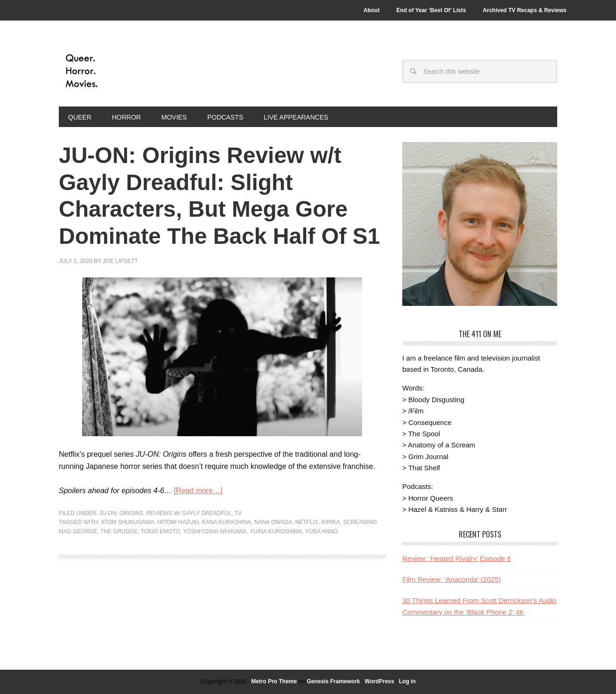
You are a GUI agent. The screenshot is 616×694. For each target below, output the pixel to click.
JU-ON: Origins (121, 513)
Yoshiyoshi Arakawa (215, 531)
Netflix (307, 522)
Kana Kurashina (227, 522)
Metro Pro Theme (274, 681)
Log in (407, 681)
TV (238, 513)
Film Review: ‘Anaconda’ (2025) (451, 579)
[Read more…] (198, 491)
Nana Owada (273, 522)
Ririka (331, 522)
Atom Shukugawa (128, 522)
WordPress (380, 681)
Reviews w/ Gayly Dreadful (189, 513)
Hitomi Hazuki (178, 522)
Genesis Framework (333, 681)
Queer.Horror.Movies (122, 71)
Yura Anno (322, 531)
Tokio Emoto (161, 531)
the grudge (119, 531)
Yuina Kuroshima (276, 531)
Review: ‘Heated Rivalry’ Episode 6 (457, 558)
